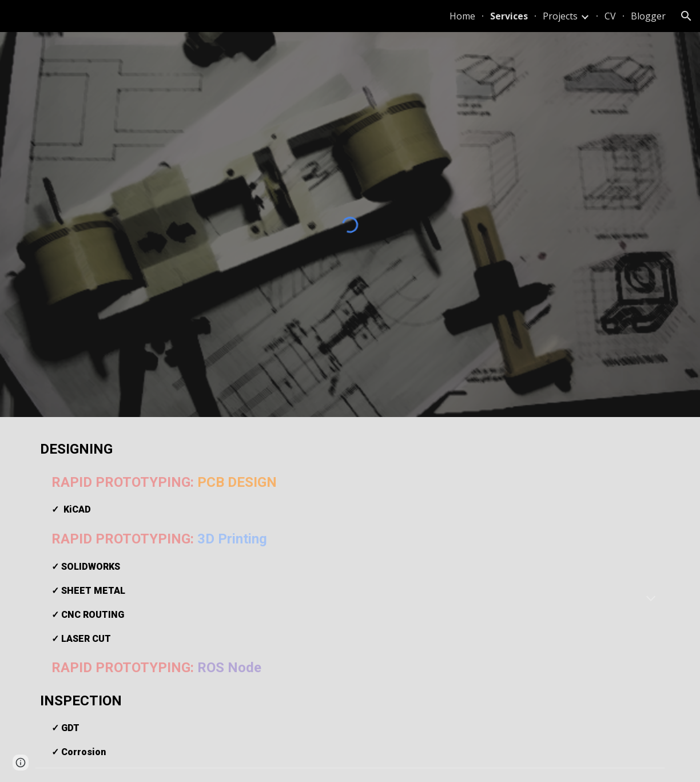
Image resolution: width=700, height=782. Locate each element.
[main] (350, 599)
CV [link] (610, 16)
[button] (686, 16)
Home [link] (462, 16)
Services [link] (509, 16)
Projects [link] (560, 16)
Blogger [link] (648, 16)
